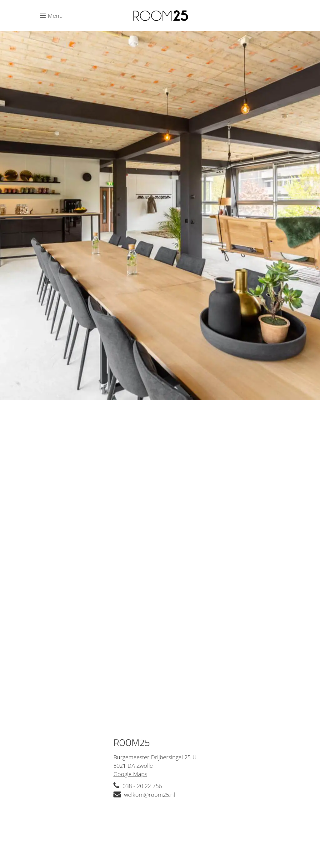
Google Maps (130, 774)
